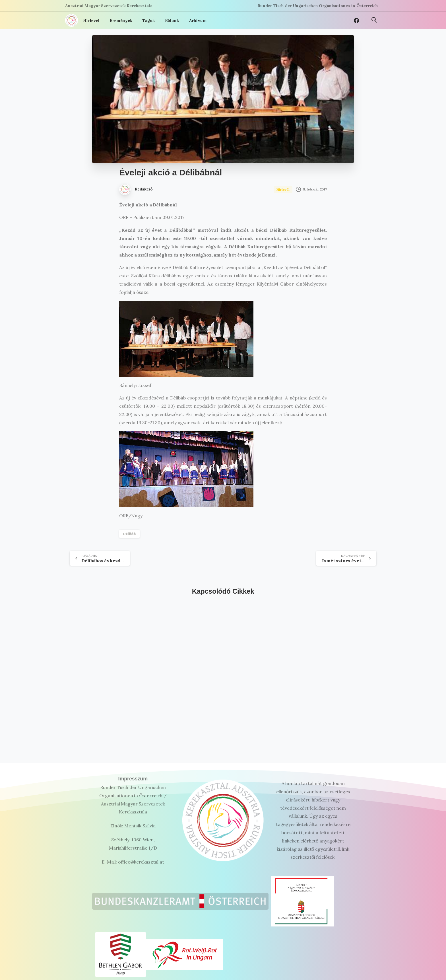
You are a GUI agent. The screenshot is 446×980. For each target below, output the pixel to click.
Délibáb (129, 534)
